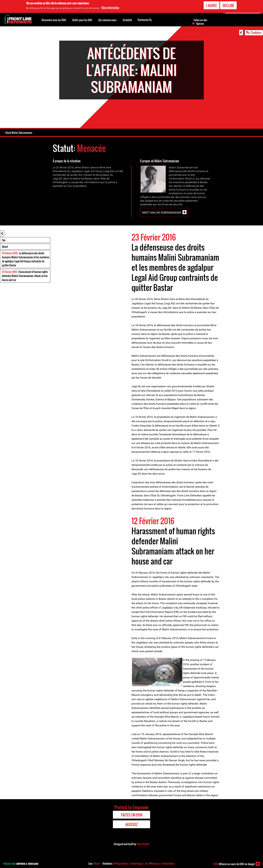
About (5, 247)
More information (110, 8)
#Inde (97, 863)
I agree (212, 5)
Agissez (200, 24)
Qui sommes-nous (107, 20)
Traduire (256, 32)
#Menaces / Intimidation (162, 863)
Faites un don (200, 20)
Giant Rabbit (143, 844)
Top (4, 240)
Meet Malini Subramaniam (162, 213)
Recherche (145, 20)
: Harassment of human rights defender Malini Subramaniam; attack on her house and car (25, 276)
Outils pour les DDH (82, 20)
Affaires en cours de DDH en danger (234, 864)
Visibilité (127, 20)
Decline (228, 5)
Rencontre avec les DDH (54, 20)
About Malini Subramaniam (19, 133)
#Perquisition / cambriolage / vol (131, 863)
